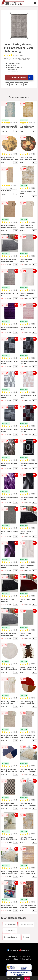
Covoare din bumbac (11, 937)
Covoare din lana (10, 931)
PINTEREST (24, 950)
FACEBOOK (13, 950)
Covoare (26, 937)
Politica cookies (25, 959)
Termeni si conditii (14, 957)
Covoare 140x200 (26, 925)
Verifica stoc (22, 78)
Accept (27, 978)
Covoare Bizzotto (10, 925)
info (16, 131)
